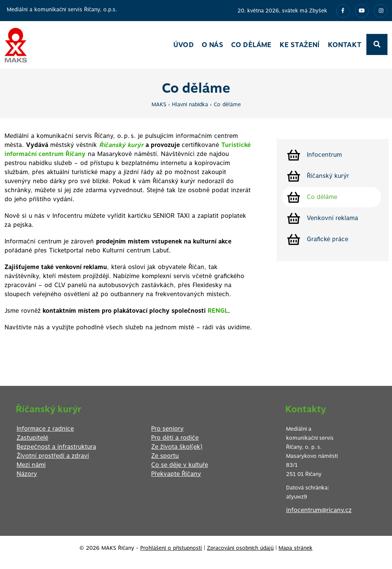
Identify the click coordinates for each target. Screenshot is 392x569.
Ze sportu (165, 456)
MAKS (159, 104)
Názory (27, 474)
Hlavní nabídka (190, 104)
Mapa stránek (296, 548)
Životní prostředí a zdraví (53, 456)
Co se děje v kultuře (180, 465)
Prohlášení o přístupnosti (171, 548)
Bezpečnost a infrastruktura (56, 447)
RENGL (217, 311)
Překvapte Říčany (176, 474)
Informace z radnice (45, 429)
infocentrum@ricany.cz (319, 510)
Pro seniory (167, 429)
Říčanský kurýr (328, 176)
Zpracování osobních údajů (240, 548)
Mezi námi (31, 465)
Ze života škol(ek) (177, 447)
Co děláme (227, 104)
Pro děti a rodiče (175, 438)
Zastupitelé (32, 438)
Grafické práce (328, 239)
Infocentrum (324, 155)
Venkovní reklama (332, 218)
